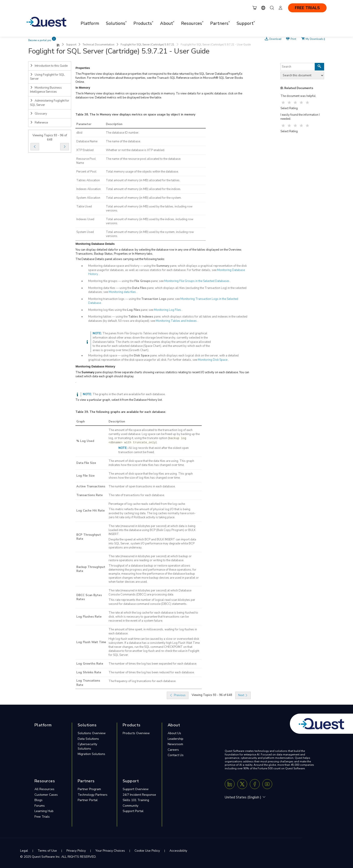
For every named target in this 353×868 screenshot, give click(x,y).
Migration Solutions (91, 754)
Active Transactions (91, 486)
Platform (90, 23)
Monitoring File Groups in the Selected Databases (197, 281)
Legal (24, 851)
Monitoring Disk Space (213, 360)
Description (114, 124)
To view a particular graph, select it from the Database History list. (119, 400)
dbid (79, 133)
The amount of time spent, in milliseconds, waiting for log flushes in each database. (153, 631)
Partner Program (89, 789)
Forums (40, 806)
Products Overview (136, 733)
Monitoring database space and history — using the (122, 266)
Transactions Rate (90, 495)
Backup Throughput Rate (91, 569)
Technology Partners (93, 795)
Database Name (87, 141)
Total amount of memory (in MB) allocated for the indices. (143, 189)
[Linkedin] (230, 784)
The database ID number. (123, 133)
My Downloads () (315, 39)
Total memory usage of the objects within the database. (142, 172)
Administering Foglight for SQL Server (50, 103)
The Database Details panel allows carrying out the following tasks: (120, 259)
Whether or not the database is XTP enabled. (135, 150)
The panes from (113, 333)
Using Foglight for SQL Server (47, 77)
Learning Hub (44, 811)
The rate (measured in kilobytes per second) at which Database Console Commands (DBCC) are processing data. (150, 593)
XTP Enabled (85, 150)
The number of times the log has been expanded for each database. (153, 664)
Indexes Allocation (89, 189)
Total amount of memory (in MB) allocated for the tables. (143, 180)
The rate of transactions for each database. (137, 495)
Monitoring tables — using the (108, 317)
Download (275, 39)
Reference (39, 123)
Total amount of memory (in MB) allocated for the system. (144, 198)
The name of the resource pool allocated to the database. (143, 159)
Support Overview (136, 789)
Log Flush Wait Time (91, 642)
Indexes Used (85, 219)
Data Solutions (88, 739)
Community (131, 806)
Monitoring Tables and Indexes (176, 321)
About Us (174, 733)
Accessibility (178, 851)
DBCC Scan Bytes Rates (89, 597)
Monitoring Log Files (168, 310)
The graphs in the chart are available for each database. (129, 394)
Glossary (39, 114)
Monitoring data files (122, 292)
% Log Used (85, 441)
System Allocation (88, 198)
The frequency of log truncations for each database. (142, 681)
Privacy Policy (76, 851)
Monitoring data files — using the (110, 288)
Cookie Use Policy (147, 851)
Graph (81, 422)
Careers (173, 750)
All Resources (44, 789)
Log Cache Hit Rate (91, 511)
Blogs (39, 800)
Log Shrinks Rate (89, 672)
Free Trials (42, 817)
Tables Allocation (88, 180)
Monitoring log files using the (108, 310)
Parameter (84, 124)
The (78, 74)
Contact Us (176, 755)
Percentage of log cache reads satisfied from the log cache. (147, 504)
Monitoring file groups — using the (111, 281)
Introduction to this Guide (49, 66)
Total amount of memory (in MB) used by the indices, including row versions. (150, 221)
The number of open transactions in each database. (142, 486)
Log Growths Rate (90, 664)
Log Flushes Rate (89, 617)
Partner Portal (88, 800)
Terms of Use (47, 851)
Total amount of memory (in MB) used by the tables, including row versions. (149, 209)
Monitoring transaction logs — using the (115, 299)
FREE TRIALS (307, 8)
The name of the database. (123, 141)
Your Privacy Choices (110, 851)
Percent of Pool (86, 172)
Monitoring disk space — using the (111, 356)
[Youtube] (267, 784)
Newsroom (175, 744)
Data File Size (86, 463)
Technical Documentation (98, 45)
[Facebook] (255, 784)
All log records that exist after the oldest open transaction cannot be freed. (154, 450)
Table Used (84, 207)
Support (71, 45)
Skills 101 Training (136, 800)
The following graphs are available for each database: (128, 412)
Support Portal (133, 811)
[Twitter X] (242, 784)
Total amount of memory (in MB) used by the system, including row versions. (150, 234)
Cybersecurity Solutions (87, 746)
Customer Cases (46, 795)
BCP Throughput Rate (89, 537)
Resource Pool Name (86, 161)
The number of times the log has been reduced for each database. (152, 672)
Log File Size (86, 476)
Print (293, 39)
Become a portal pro (40, 40)
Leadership (175, 739)
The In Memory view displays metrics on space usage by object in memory (142, 115)
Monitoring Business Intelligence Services (46, 90)
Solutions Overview (92, 733)
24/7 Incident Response (139, 795)
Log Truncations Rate (88, 683)
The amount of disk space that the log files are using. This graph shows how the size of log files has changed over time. (151, 476)
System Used (85, 232)
